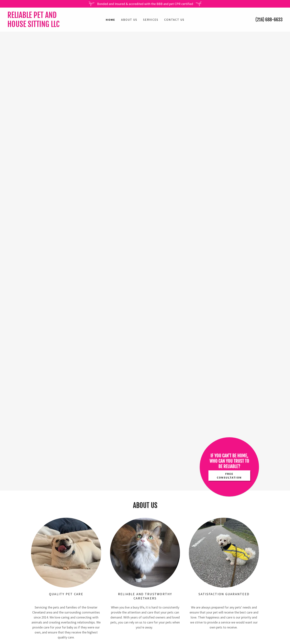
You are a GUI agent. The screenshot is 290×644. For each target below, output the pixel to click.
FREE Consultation (229, 476)
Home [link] (111, 20)
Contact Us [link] (174, 20)
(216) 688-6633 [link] (269, 20)
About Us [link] (129, 20)
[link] (42, 26)
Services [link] (151, 20)
